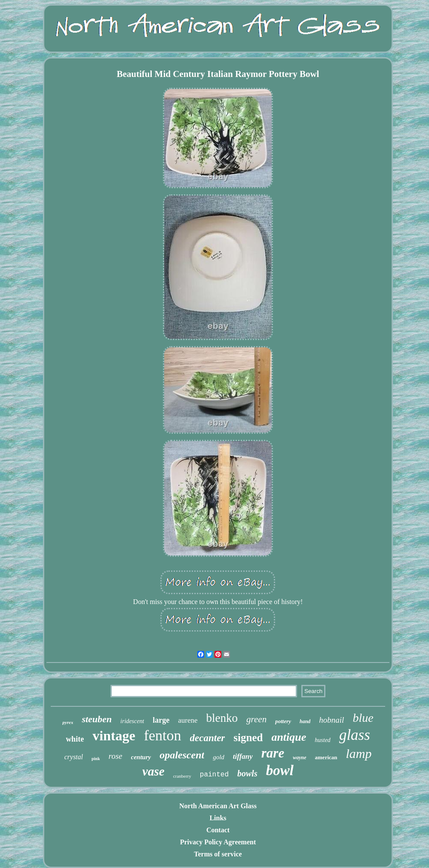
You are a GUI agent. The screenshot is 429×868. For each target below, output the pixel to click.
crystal (74, 757)
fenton (163, 735)
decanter (208, 738)
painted (214, 775)
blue (363, 718)
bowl (280, 770)
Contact (218, 830)
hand (305, 721)
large (161, 720)
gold (219, 757)
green (256, 719)
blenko (222, 718)
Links (218, 818)
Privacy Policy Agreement (218, 842)
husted (323, 740)
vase (153, 771)
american (326, 757)
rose (115, 756)
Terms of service (218, 854)
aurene (188, 720)
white (75, 739)
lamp (359, 753)
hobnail (331, 720)
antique (289, 737)
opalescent (182, 755)
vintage (114, 736)
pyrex (68, 722)
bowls (247, 773)
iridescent (132, 721)
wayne (299, 758)
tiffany (243, 756)
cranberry (182, 776)
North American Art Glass (218, 806)
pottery (283, 721)
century (141, 757)
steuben (97, 719)
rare (273, 753)
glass (355, 735)
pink (96, 759)
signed (248, 738)
